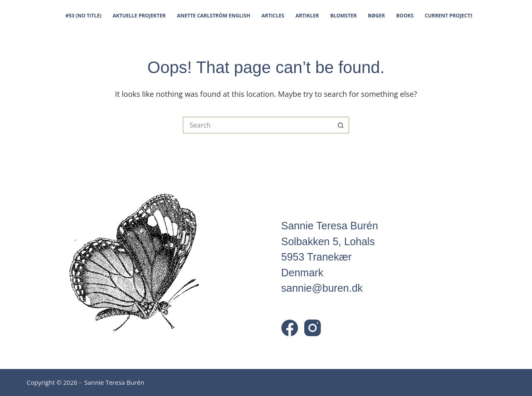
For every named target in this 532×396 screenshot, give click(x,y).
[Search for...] (258, 125)
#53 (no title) (84, 16)
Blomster (343, 16)
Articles (273, 16)
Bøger (376, 16)
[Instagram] (313, 328)
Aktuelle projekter (139, 16)
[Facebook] (290, 328)
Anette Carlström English (214, 16)
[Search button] (341, 125)
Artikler (307, 16)
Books (405, 16)
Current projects (449, 16)
